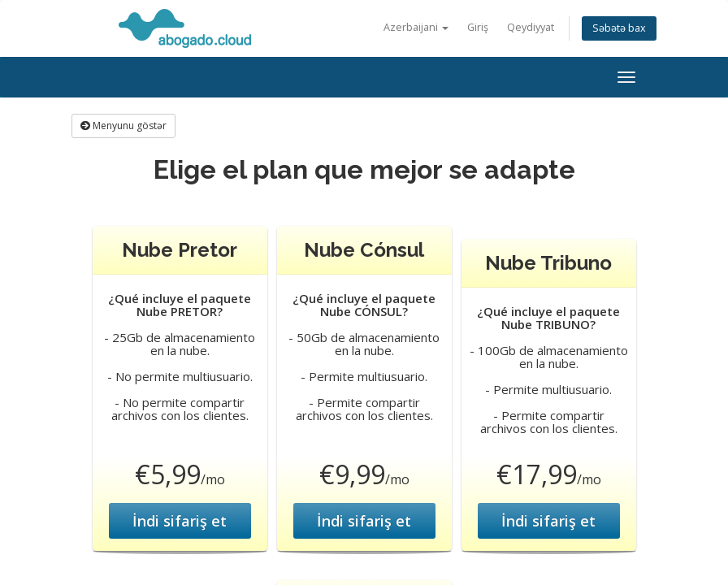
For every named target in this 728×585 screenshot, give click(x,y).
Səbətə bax (619, 28)
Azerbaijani (416, 27)
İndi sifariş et (180, 521)
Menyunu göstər (123, 126)
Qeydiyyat (531, 27)
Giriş (478, 27)
